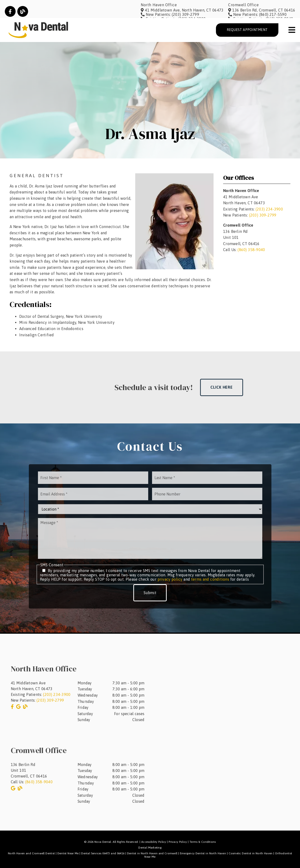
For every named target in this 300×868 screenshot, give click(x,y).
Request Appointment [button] (247, 30)
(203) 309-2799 (263, 215)
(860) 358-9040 (251, 250)
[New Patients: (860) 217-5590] (257, 14)
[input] (93, 478)
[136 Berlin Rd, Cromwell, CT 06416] (262, 10)
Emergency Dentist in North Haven (203, 853)
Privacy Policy (178, 842)
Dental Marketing (150, 848)
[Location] (150, 509)
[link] (10, 11)
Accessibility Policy (154, 842)
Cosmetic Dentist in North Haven (251, 853)
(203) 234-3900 (269, 209)
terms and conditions (210, 579)
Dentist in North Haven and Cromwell (152, 853)
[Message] (150, 538)
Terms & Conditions (203, 842)
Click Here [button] (222, 387)
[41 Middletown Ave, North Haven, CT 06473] (182, 10)
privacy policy (170, 579)
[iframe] (229, 691)
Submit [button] (150, 593)
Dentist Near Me (68, 853)
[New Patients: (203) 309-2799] (170, 14)
